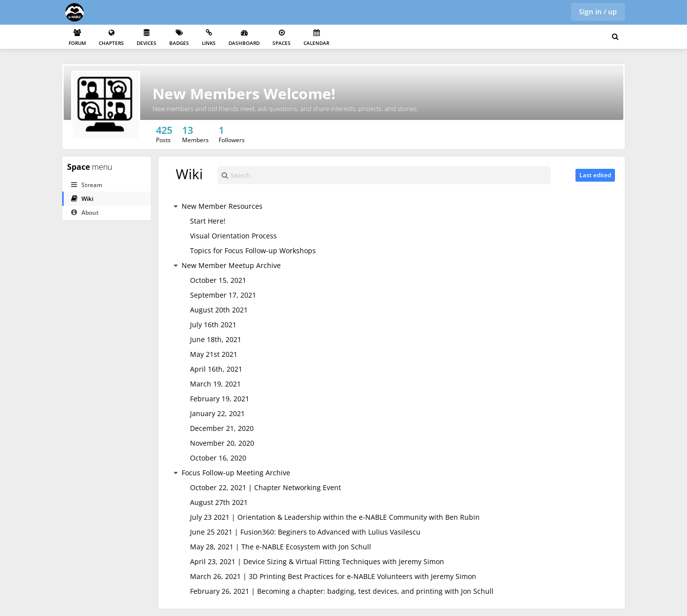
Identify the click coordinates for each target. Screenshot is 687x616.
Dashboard (244, 38)
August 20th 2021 (219, 310)
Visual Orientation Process (233, 236)
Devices (147, 38)
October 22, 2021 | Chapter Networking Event (266, 487)
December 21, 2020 (222, 428)
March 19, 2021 (215, 384)
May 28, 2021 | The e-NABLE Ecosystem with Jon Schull (281, 547)
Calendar (316, 38)
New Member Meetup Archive (231, 265)
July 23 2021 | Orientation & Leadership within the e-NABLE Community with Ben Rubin (335, 517)
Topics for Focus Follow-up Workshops (253, 250)
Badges (179, 38)
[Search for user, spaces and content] (615, 37)
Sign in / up (598, 12)
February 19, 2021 (220, 399)
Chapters (111, 38)
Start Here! (208, 221)
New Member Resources (222, 206)
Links (209, 38)
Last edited (595, 175)
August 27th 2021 (219, 502)
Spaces (282, 38)
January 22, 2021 (217, 413)
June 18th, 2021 (216, 339)
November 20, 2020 (222, 443)
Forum (77, 38)
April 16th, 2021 (216, 369)
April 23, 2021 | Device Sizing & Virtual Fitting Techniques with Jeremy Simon (317, 561)
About (85, 212)
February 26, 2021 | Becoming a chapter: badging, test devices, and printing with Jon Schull (342, 591)
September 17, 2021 (223, 295)
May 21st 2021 (214, 354)
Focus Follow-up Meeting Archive (236, 473)
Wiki (82, 199)
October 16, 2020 (218, 458)
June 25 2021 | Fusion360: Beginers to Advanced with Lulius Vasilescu (305, 532)
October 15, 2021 (218, 280)
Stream (87, 185)
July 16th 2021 (213, 325)
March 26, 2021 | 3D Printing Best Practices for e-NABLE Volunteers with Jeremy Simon (333, 576)
